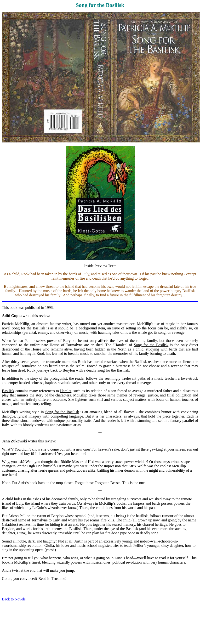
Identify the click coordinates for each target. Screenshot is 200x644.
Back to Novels (14, 599)
